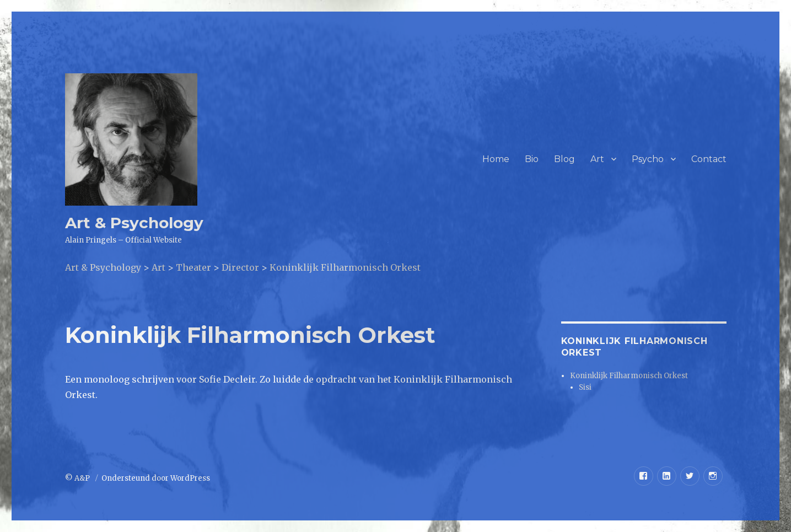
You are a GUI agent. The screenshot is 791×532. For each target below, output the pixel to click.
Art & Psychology (134, 223)
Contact (709, 159)
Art (597, 159)
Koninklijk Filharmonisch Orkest (629, 376)
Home (496, 159)
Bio (532, 159)
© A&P (78, 478)
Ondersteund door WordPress (156, 478)
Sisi (585, 387)
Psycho (648, 159)
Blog (564, 159)
